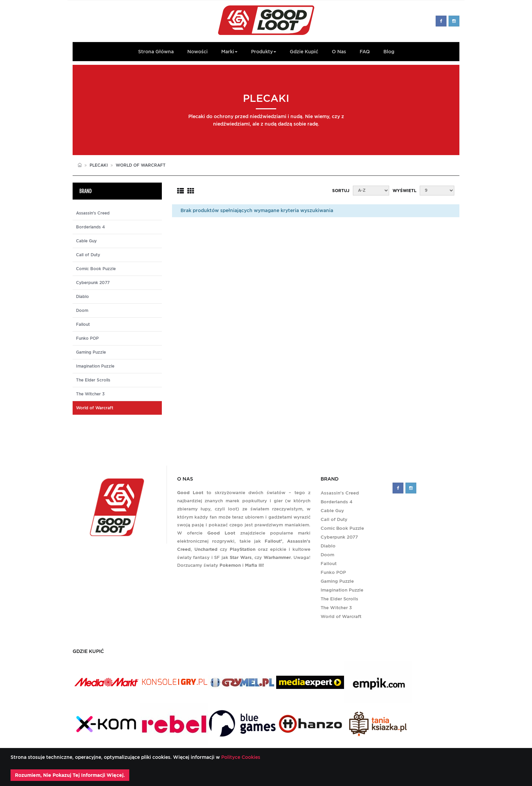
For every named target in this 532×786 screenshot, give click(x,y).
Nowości (197, 52)
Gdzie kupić (304, 52)
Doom (82, 311)
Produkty (264, 52)
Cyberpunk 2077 (93, 283)
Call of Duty (88, 255)
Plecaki (99, 165)
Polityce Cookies (240, 757)
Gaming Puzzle (91, 352)
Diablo (82, 297)
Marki (229, 52)
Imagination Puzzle (95, 366)
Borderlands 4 (90, 227)
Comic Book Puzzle (96, 269)
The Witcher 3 (90, 394)
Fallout (83, 324)
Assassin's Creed (93, 213)
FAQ (365, 52)
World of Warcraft (341, 616)
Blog (389, 52)
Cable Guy (86, 241)
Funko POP (87, 338)
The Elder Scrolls (93, 380)
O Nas (339, 52)
